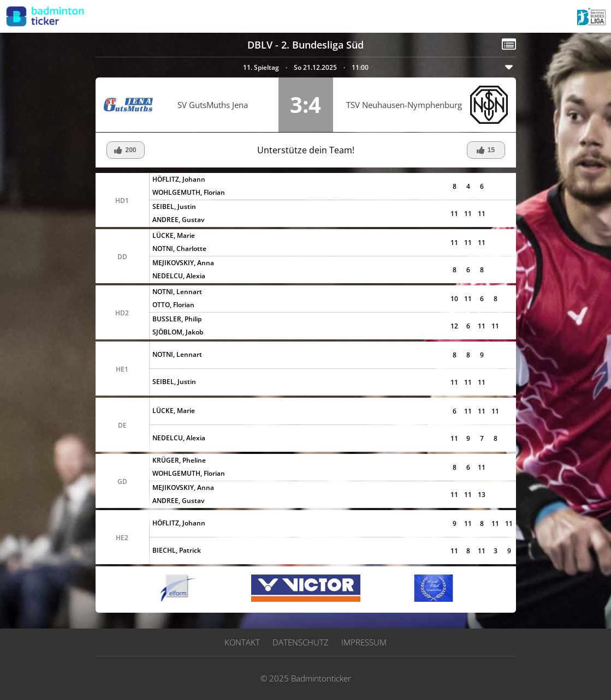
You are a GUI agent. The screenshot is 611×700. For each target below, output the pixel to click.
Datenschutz (301, 642)
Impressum (364, 642)
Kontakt (242, 642)
